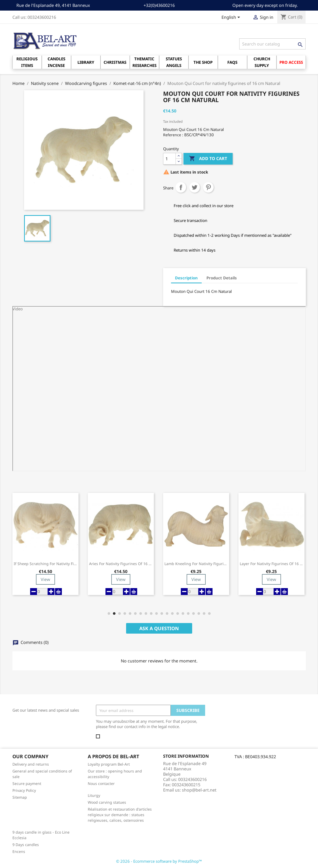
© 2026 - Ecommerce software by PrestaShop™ (159, 861)
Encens (19, 851)
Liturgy (94, 795)
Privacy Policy (24, 790)
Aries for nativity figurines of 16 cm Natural (121, 564)
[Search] (272, 44)
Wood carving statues (107, 802)
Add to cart (208, 159)
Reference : (173, 135)
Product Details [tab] (222, 278)
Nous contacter (101, 783)
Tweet (195, 187)
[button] (109, 613)
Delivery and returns (31, 764)
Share (181, 187)
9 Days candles (26, 845)
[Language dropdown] (232, 18)
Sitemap (20, 797)
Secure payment (27, 783)
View (45, 579)
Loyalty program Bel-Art (109, 764)
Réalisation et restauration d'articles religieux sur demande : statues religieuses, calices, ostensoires (120, 815)
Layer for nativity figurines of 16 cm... (271, 564)
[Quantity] (169, 159)
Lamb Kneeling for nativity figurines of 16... (196, 564)
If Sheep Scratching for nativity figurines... (45, 564)
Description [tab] (186, 278)
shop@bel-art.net (199, 790)
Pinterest (208, 187)
